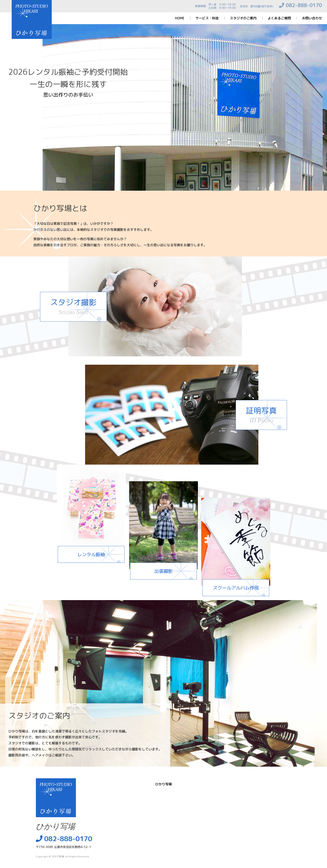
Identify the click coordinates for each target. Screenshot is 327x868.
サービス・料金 (207, 18)
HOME (180, 18)
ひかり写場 (58, 856)
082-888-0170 (304, 5)
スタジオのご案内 (243, 18)
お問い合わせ (312, 18)
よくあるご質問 (279, 18)
